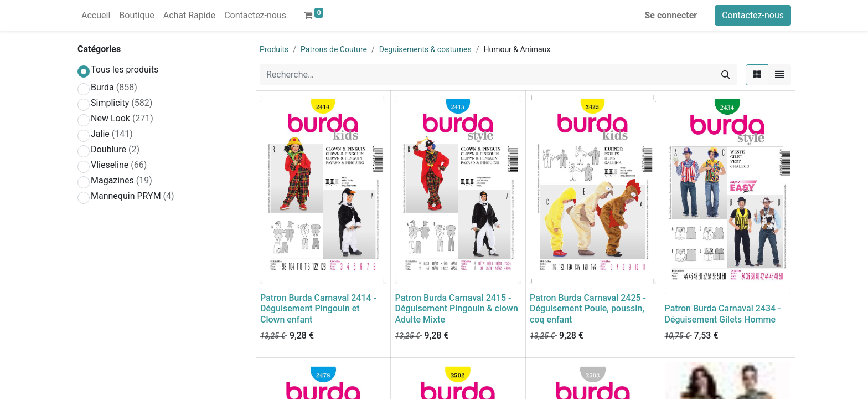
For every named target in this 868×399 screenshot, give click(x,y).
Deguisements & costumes (425, 49)
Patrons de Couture (334, 49)
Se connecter (671, 15)
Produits (274, 49)
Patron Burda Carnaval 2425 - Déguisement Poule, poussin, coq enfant (588, 308)
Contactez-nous (753, 15)
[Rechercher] (726, 75)
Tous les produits (125, 70)
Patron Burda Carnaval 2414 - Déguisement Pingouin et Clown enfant (318, 308)
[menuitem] (96, 16)
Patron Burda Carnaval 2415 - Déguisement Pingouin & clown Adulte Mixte (457, 308)
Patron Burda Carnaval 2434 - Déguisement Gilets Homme (723, 314)
